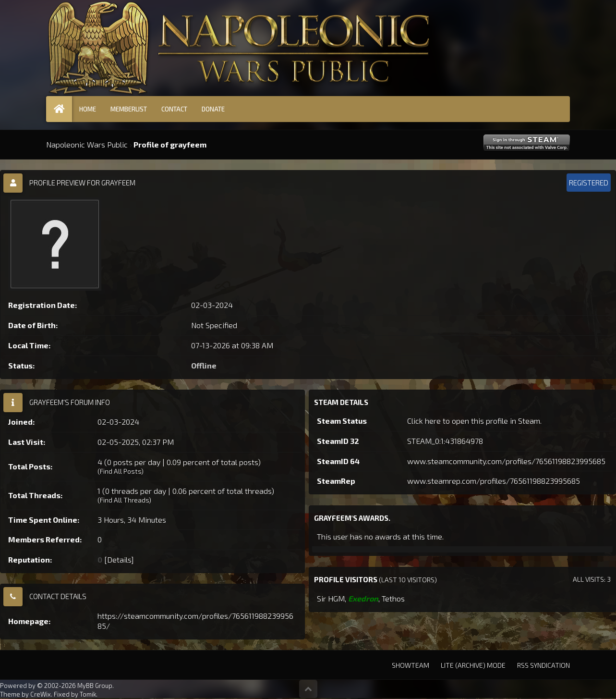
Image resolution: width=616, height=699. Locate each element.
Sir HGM (331, 598)
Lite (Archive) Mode (473, 665)
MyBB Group (95, 686)
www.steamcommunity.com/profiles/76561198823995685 (506, 461)
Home (88, 109)
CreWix (41, 694)
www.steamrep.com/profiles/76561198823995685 (494, 481)
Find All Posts (121, 471)
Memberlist (129, 109)
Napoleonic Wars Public (87, 144)
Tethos (393, 598)
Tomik (88, 694)
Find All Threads (124, 500)
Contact (174, 109)
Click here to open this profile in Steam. (474, 421)
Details (119, 559)
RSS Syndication (544, 665)
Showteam (411, 665)
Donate (213, 109)
